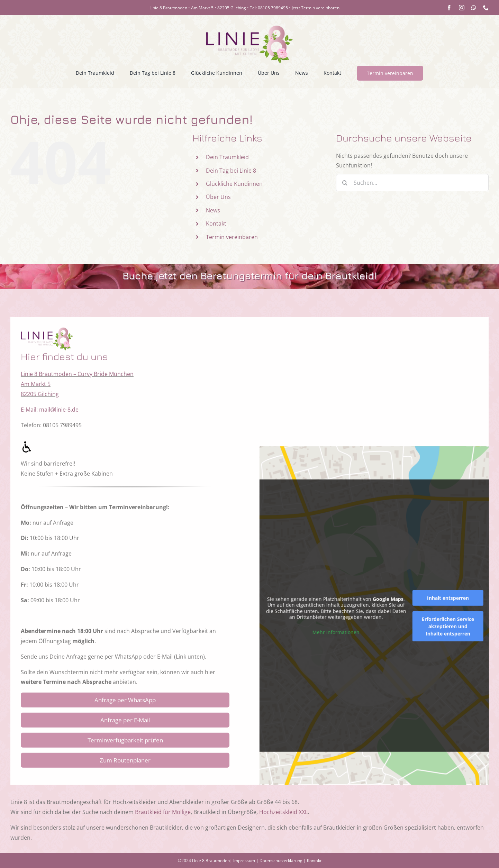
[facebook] (449, 8)
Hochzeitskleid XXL (283, 812)
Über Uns (218, 197)
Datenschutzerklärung (281, 861)
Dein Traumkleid (227, 157)
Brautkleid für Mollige (163, 812)
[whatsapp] (474, 8)
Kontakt (216, 223)
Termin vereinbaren (232, 237)
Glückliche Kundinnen (234, 184)
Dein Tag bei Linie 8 (231, 171)
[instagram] (462, 8)
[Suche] (345, 183)
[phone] (486, 8)
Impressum (244, 861)
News (213, 210)
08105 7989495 (273, 8)
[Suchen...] (412, 183)
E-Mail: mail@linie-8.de (50, 415)
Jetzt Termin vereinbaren (316, 8)
